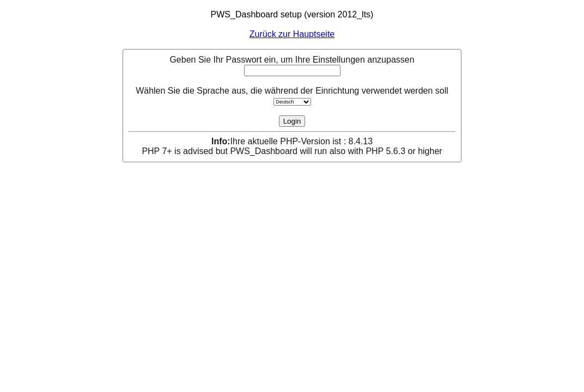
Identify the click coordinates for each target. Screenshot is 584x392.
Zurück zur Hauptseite (292, 34)
